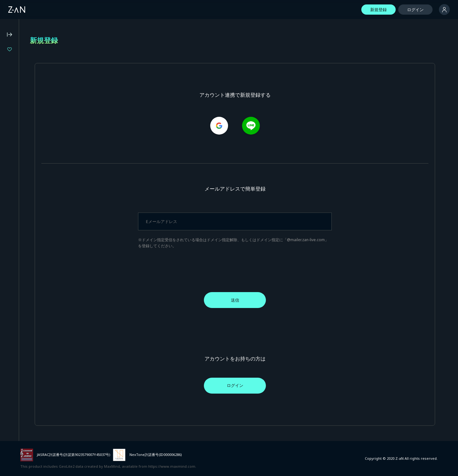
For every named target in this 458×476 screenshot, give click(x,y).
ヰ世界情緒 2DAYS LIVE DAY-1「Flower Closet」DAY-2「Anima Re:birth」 (47, 60)
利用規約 (13, 190)
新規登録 (378, 10)
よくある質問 (17, 173)
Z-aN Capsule (41, 143)
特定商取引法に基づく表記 (29, 207)
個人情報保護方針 (21, 199)
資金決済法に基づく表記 (27, 216)
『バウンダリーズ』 (33, 82)
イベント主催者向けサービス (31, 241)
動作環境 (13, 182)
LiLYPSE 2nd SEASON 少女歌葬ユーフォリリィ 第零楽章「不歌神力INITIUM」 (47, 92)
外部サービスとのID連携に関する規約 (40, 233)
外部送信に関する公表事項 (29, 225)
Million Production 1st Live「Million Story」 (47, 103)
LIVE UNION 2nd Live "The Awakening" (47, 71)
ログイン (415, 10)
